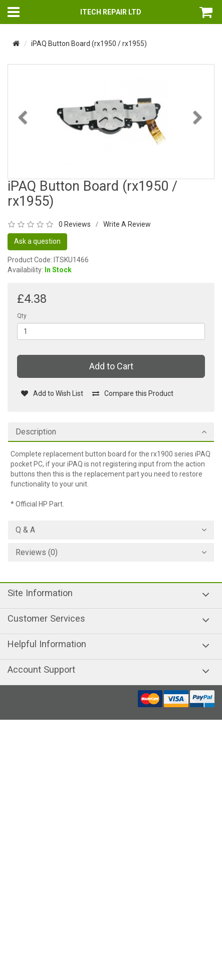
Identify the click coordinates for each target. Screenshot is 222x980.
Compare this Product (133, 393)
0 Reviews (75, 224)
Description (36, 432)
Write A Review (127, 224)
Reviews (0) (37, 553)
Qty (22, 316)
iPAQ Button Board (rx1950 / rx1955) (89, 44)
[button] (24, 144)
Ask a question (37, 241)
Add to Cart (111, 366)
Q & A (25, 530)
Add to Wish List (52, 393)
